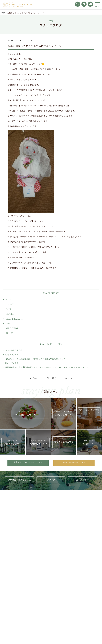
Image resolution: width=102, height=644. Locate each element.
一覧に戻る (51, 379)
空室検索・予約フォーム (19, 480)
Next (68, 378)
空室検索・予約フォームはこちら (28, 462)
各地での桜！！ (12, 355)
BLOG (30, 41)
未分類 (10, 333)
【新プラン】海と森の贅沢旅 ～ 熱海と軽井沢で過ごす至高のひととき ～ (37, 359)
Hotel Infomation (15, 319)
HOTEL (10, 314)
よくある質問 (83, 480)
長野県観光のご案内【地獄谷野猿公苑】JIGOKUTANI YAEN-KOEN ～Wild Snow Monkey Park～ (47, 367)
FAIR (8, 309)
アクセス (51, 480)
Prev (34, 378)
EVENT (10, 304)
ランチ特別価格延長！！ (16, 350)
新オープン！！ (12, 363)
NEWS (9, 324)
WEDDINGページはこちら (74, 462)
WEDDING (12, 328)
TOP (3, 13)
